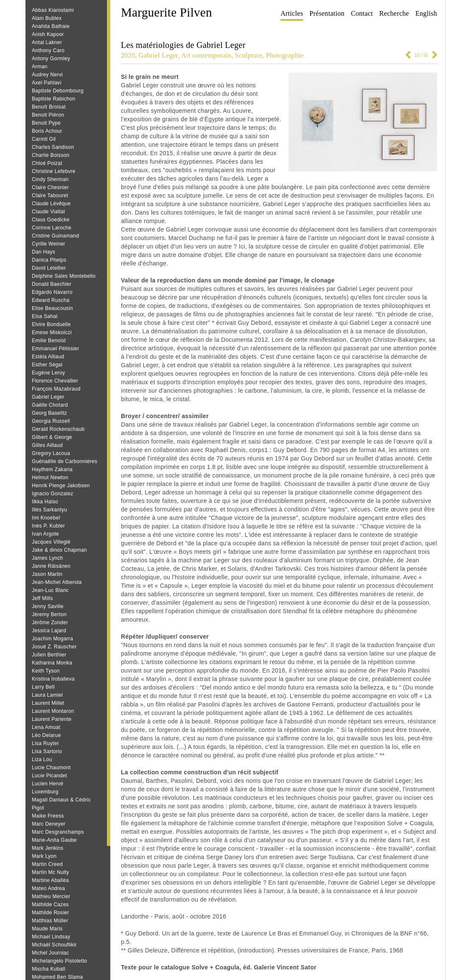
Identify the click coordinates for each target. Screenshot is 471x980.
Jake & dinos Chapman (59, 550)
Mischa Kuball (49, 969)
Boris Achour (47, 131)
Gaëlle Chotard (50, 405)
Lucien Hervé (48, 784)
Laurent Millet (48, 703)
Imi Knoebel (46, 518)
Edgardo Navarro (52, 292)
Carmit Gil (44, 139)
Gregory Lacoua (51, 453)
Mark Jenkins (48, 848)
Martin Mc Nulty (50, 872)
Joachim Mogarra (52, 639)
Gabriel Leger (48, 397)
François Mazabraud (56, 389)
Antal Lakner (47, 42)
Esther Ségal (47, 365)
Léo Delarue (46, 735)
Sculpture (249, 55)
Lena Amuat (46, 727)
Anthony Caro (48, 50)
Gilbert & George (52, 437)
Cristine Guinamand (55, 236)
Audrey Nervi (47, 75)
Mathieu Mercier (51, 896)
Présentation (327, 13)
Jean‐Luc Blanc (50, 590)
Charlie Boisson (51, 155)
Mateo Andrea (48, 888)
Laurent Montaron (53, 711)
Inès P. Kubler (48, 526)
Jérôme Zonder (50, 623)
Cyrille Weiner (49, 244)
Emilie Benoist (49, 341)
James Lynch (48, 558)
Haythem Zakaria (52, 469)
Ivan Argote (45, 534)
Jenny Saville (48, 606)
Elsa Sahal (45, 316)
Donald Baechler (52, 284)
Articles (292, 13)
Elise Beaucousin (52, 308)
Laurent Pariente (52, 719)
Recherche (394, 13)
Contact (362, 13)
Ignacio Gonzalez (53, 494)
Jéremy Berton (49, 614)
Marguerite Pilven (167, 12)
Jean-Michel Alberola (57, 582)
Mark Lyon (44, 856)
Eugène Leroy (48, 373)
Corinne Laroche (52, 228)
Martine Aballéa (50, 880)
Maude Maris (47, 929)
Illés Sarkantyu (49, 510)
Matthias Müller (50, 921)
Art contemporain (206, 55)
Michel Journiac (50, 953)
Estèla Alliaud (48, 357)
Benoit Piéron (48, 115)
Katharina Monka (52, 663)
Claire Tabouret (50, 195)
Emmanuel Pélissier (55, 349)
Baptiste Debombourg (58, 91)
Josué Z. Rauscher (54, 647)
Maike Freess (48, 816)
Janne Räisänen (51, 566)
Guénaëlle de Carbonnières (64, 461)
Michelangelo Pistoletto (59, 961)
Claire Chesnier (50, 187)
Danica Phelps (49, 260)
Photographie (285, 55)
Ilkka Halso (45, 502)
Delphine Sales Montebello (64, 276)
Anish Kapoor (48, 34)
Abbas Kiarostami (53, 10)
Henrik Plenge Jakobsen (61, 486)
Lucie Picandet (49, 776)
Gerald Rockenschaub (58, 429)
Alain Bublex (47, 18)
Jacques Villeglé (51, 542)
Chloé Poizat (47, 163)
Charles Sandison (53, 147)
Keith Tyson (46, 671)
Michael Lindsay (51, 937)
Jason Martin (47, 574)
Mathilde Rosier (50, 913)
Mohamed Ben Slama (57, 977)
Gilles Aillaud (47, 445)
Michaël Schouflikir (54, 945)
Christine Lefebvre (54, 171)
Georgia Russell (51, 421)
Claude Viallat (48, 212)
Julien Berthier (49, 655)
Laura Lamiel (47, 695)
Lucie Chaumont (51, 768)
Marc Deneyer (49, 824)
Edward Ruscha (51, 300)
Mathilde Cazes (50, 905)
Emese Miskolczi (52, 332)
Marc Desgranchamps (58, 832)
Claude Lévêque (51, 204)
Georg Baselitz (49, 413)
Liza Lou (42, 759)
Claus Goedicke (51, 220)
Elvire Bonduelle (51, 324)
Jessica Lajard (49, 631)
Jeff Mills (42, 598)
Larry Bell (43, 687)
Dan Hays (43, 252)
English (426, 13)
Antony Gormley (51, 59)
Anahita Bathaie (51, 26)
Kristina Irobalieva (53, 679)
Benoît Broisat (49, 107)
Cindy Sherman (50, 179)
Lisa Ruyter (45, 743)
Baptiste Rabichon (54, 99)
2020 (128, 55)
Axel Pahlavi (47, 83)
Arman (40, 67)
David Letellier (49, 268)
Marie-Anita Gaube (54, 840)
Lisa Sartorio (47, 751)
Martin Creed (47, 864)
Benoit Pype (46, 123)
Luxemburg (45, 792)
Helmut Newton (50, 477)
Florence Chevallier (55, 381)
